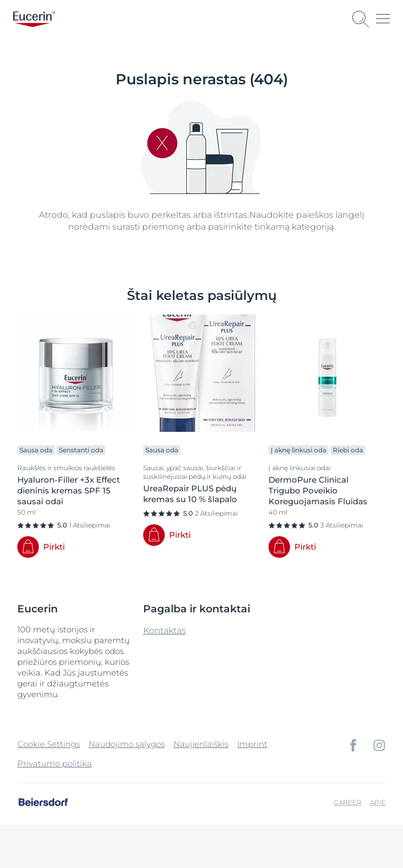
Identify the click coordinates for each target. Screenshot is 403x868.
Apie (378, 802)
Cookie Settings (49, 744)
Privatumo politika (55, 763)
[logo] (34, 19)
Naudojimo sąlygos (127, 744)
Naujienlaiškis (201, 744)
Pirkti (54, 547)
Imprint (252, 744)
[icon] (353, 745)
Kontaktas (164, 630)
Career (348, 802)
